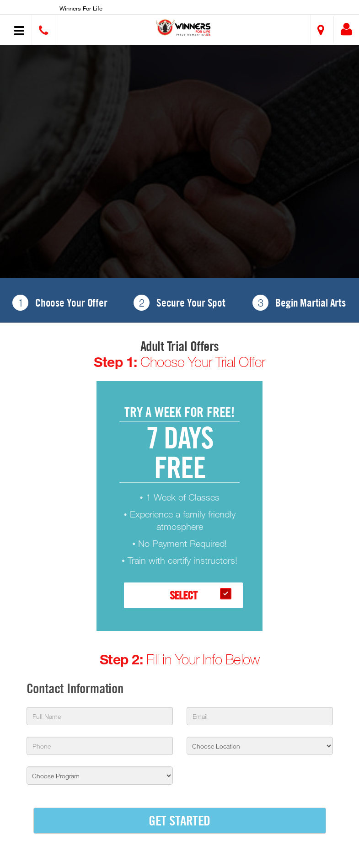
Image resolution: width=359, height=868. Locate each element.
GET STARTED (179, 820)
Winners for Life (81, 8)
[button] (183, 27)
